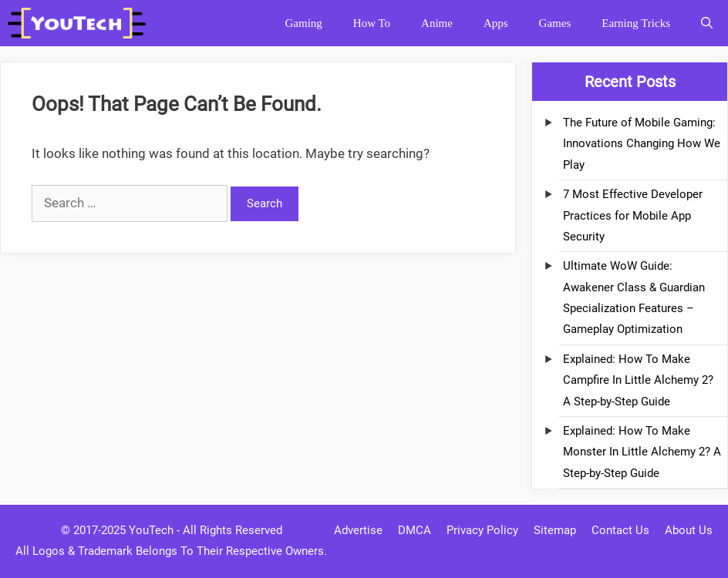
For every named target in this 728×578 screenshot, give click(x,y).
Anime (437, 23)
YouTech (151, 530)
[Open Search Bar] (707, 23)
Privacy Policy (482, 530)
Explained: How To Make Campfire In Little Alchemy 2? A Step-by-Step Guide (638, 380)
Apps (496, 23)
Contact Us (620, 530)
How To (372, 23)
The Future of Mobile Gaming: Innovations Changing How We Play (642, 144)
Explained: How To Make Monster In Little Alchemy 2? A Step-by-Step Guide (642, 452)
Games (555, 23)
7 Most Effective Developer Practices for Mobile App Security (633, 215)
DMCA (415, 530)
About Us (689, 530)
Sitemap (555, 530)
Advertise (358, 530)
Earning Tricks (636, 23)
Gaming (303, 23)
